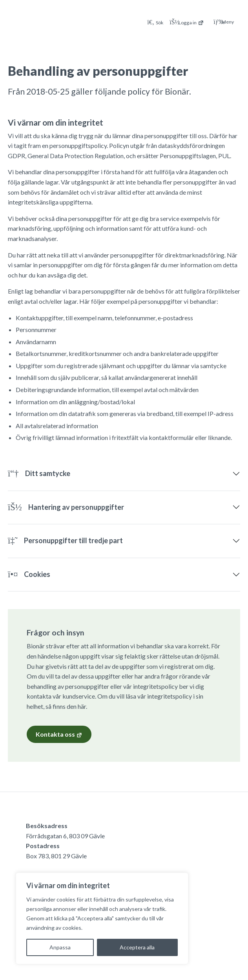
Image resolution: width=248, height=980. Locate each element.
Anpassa (60, 947)
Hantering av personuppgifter (66, 507)
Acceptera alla (137, 947)
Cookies (29, 574)
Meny (224, 22)
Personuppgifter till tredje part (65, 540)
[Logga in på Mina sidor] (187, 22)
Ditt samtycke (39, 473)
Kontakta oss (59, 734)
